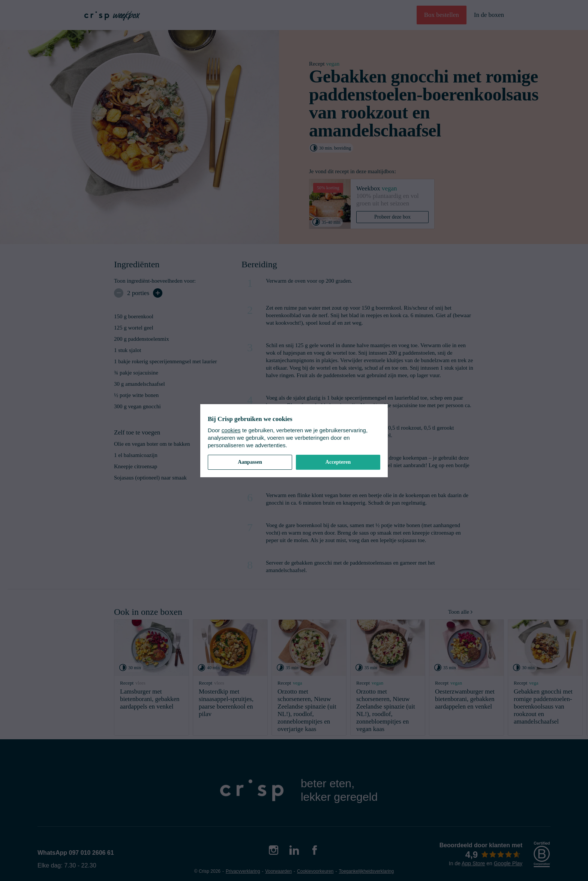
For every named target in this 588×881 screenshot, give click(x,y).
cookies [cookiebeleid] (231, 430)
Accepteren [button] (338, 462)
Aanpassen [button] (250, 462)
